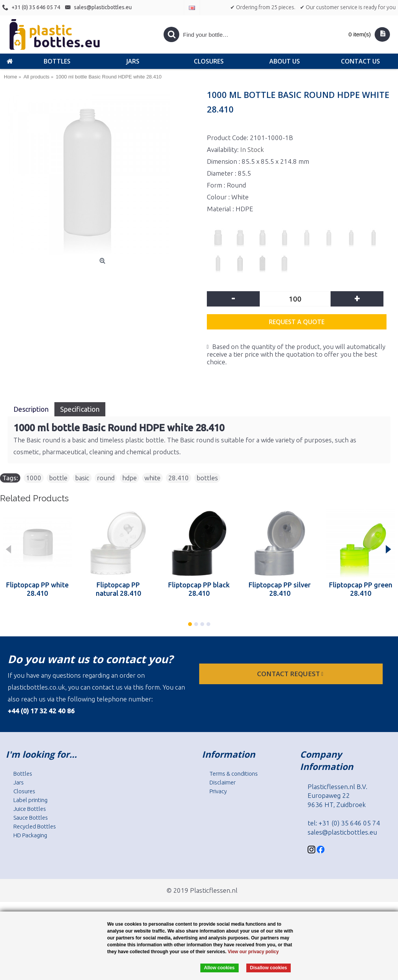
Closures (24, 791)
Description (31, 409)
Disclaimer (223, 782)
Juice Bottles (30, 809)
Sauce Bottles (31, 818)
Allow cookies (219, 968)
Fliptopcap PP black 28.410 (199, 589)
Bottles (23, 774)
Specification (80, 409)
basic (82, 478)
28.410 (179, 478)
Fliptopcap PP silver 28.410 (280, 589)
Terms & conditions (234, 774)
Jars (19, 782)
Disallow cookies (269, 968)
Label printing (30, 800)
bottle (58, 478)
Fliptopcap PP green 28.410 (361, 589)
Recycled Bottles (35, 826)
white (152, 478)
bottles (207, 478)
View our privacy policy (253, 952)
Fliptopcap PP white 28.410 (37, 589)
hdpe (129, 478)
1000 (34, 478)
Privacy (218, 791)
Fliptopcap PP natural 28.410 (118, 589)
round (106, 478)
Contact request (291, 674)
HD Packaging (30, 835)
